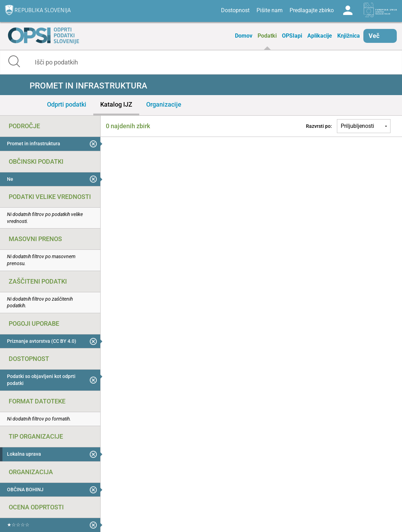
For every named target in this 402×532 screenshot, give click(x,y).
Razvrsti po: (319, 126)
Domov (244, 36)
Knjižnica (349, 36)
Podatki (267, 36)
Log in (348, 10)
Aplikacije (320, 36)
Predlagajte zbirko (312, 10)
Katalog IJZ (116, 104)
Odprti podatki (67, 104)
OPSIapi (292, 36)
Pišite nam (270, 10)
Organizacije (164, 104)
